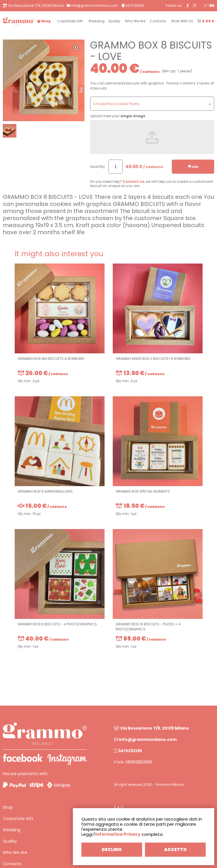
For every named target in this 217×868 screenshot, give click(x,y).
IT (205, 6)
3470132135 (128, 751)
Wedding (12, 830)
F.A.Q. (119, 807)
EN (212, 6)
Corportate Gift (18, 819)
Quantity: (98, 167)
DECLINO (112, 849)
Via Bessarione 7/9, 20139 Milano (152, 728)
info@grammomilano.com (145, 739)
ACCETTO (175, 849)
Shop (8, 807)
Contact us (133, 181)
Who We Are (15, 852)
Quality (10, 841)
